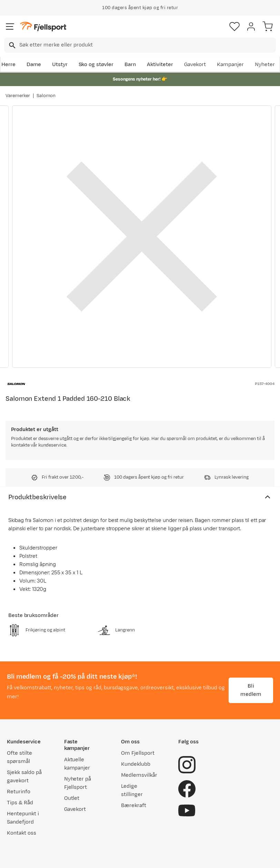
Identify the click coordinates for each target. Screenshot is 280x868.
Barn (130, 65)
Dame (34, 65)
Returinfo (19, 792)
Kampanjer (230, 65)
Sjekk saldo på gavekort (24, 777)
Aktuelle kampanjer (77, 764)
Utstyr (60, 65)
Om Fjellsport (138, 753)
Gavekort (195, 65)
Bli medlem (251, 690)
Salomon (46, 96)
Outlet (72, 798)
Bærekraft (134, 806)
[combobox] (140, 45)
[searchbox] (147, 45)
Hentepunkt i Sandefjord (23, 818)
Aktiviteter (160, 65)
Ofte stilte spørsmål (19, 757)
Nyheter (265, 65)
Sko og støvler (96, 65)
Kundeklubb (136, 764)
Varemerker (18, 96)
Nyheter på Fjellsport (78, 783)
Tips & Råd (20, 803)
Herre (8, 65)
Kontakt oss (22, 833)
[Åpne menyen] (10, 27)
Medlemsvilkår (139, 775)
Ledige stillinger (132, 790)
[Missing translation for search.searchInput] (12, 45)
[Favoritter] (234, 27)
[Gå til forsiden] (43, 27)
